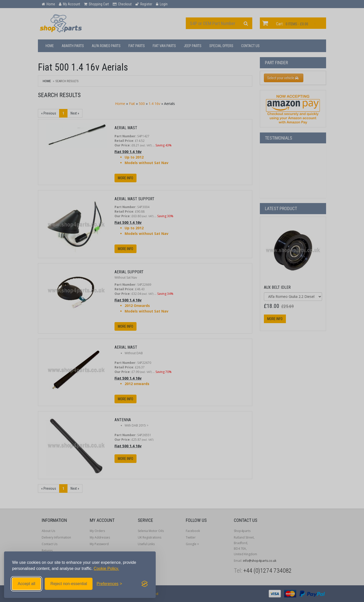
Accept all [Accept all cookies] (26, 584)
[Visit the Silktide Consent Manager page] (145, 584)
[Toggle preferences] (109, 584)
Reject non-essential (69, 584)
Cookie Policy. (106, 568)
